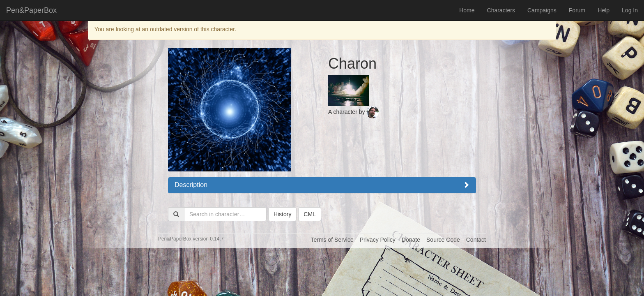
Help (604, 10)
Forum (577, 10)
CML (310, 214)
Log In (630, 10)
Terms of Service (332, 240)
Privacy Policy (378, 240)
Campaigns (542, 10)
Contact (476, 240)
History (283, 214)
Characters (501, 10)
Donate (411, 240)
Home (467, 10)
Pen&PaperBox (31, 10)
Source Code (443, 240)
